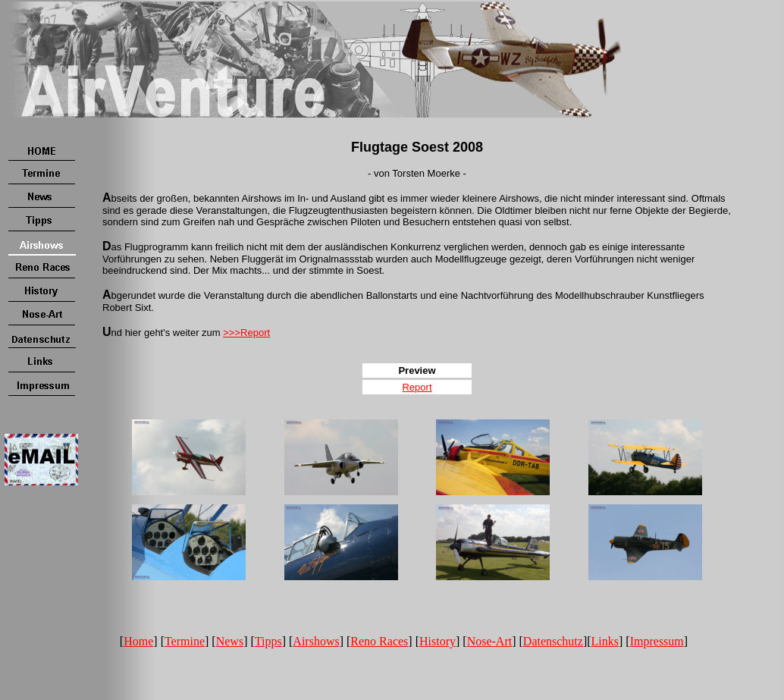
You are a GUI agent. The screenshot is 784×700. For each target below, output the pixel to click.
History (437, 641)
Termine (185, 641)
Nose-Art (490, 641)
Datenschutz (553, 641)
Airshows (316, 641)
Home (138, 641)
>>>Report (246, 333)
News (230, 641)
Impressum (657, 641)
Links (605, 641)
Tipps (268, 641)
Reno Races (379, 641)
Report (417, 387)
